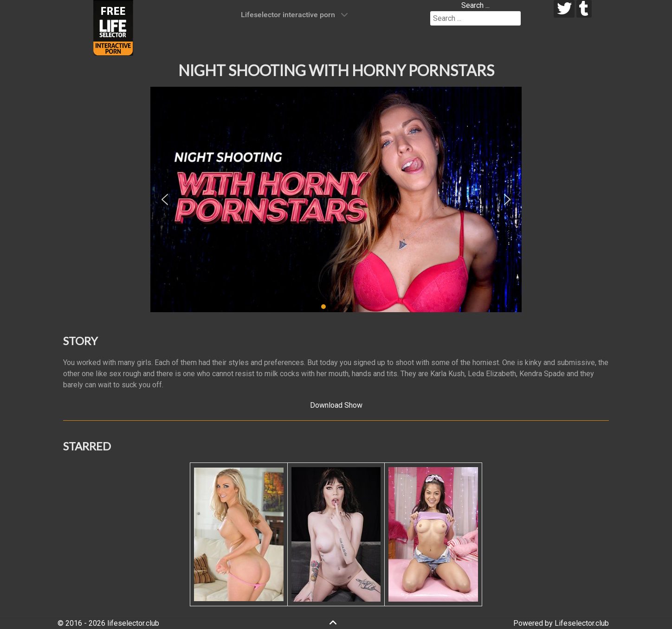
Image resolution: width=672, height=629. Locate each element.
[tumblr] (584, 9)
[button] (165, 199)
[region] (336, 199)
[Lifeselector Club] (113, 27)
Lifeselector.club (582, 623)
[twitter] (564, 9)
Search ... (475, 5)
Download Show (336, 405)
